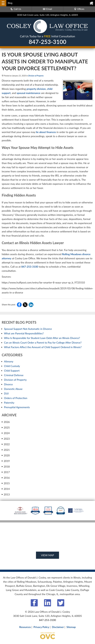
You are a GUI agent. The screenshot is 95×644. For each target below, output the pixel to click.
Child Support (12, 371)
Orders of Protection (16, 398)
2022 (6, 444)
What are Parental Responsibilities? (24, 333)
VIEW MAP (47, 555)
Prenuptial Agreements (17, 407)
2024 (6, 433)
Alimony (9, 361)
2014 (6, 489)
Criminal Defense (14, 375)
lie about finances (46, 132)
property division (36, 89)
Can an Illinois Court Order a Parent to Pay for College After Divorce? (43, 343)
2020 (6, 455)
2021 (6, 450)
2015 (6, 483)
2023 (6, 439)
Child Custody (12, 366)
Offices (79, 9)
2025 (6, 427)
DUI (6, 393)
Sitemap (71, 627)
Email (47, 9)
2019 (6, 461)
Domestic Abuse (13, 389)
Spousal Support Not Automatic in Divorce (28, 329)
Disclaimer (58, 627)
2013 (6, 494)
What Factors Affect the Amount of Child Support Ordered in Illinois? (43, 347)
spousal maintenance (29, 93)
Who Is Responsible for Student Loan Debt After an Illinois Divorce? (42, 338)
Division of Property (36, 76)
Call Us (16, 9)
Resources (25, 627)
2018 (6, 467)
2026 (6, 422)
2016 (6, 478)
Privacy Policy (41, 627)
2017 (6, 472)
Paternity (9, 403)
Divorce (8, 384)
